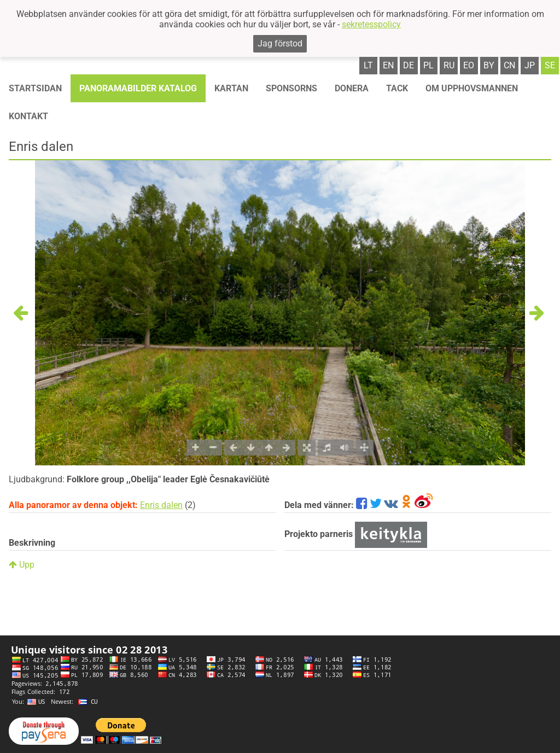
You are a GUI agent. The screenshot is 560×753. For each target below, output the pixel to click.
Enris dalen (161, 505)
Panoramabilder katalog (138, 88)
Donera (352, 88)
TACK (397, 88)
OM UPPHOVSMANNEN (472, 88)
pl (428, 65)
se (550, 65)
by (489, 65)
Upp (22, 565)
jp (530, 65)
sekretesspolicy (371, 24)
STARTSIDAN (35, 88)
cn (509, 65)
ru (449, 65)
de (409, 65)
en (388, 65)
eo (469, 65)
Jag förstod (280, 43)
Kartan (231, 88)
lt (368, 65)
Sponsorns (291, 88)
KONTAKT (28, 116)
